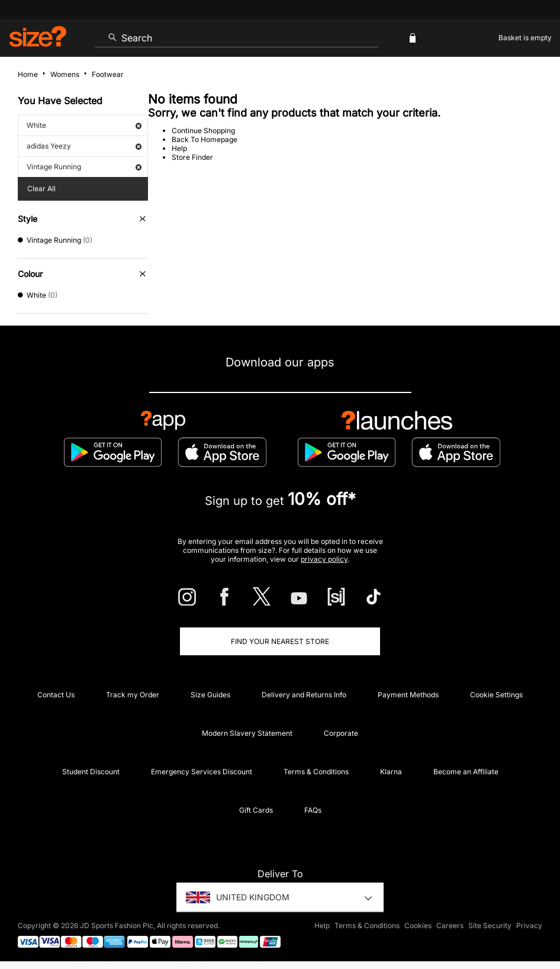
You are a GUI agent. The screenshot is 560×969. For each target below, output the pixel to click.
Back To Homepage (205, 139)
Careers (450, 925)
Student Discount (91, 772)
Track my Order (133, 695)
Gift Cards (256, 810)
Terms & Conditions (316, 772)
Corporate (341, 733)
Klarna (391, 772)
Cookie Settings (496, 695)
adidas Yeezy (84, 146)
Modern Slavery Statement (247, 733)
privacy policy (324, 559)
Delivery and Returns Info (304, 695)
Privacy (529, 925)
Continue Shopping (203, 131)
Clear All (41, 189)
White (84, 125)
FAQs (313, 810)
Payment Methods (408, 695)
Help (179, 148)
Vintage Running (84, 167)
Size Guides (210, 695)
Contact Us (56, 695)
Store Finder (192, 157)
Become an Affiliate (466, 772)
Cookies (418, 925)
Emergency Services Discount (202, 772)
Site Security (490, 925)
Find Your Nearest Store (280, 641)
